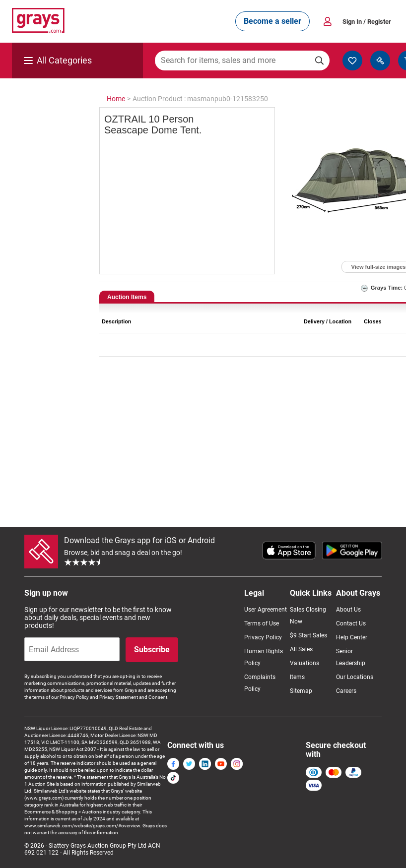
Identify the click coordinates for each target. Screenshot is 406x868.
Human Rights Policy (264, 657)
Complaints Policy (260, 683)
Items (297, 677)
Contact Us (351, 623)
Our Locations (355, 677)
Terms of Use (262, 623)
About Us (348, 610)
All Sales (301, 649)
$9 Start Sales (308, 635)
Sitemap (301, 691)
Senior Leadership (351, 657)
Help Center (352, 637)
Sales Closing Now (308, 616)
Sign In (367, 22)
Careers (346, 691)
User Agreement (266, 610)
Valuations (304, 663)
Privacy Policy (263, 637)
